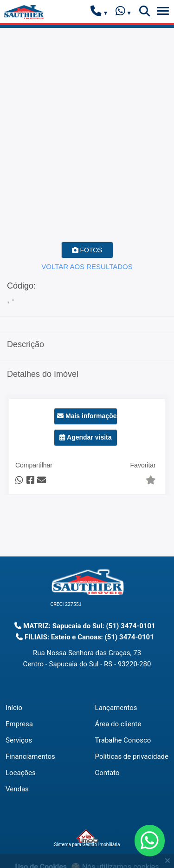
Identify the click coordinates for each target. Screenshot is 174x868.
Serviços (19, 740)
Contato (107, 773)
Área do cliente (118, 724)
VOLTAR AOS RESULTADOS (87, 266)
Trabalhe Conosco (123, 740)
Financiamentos (30, 756)
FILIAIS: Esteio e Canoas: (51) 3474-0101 (85, 637)
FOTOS (87, 250)
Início (14, 708)
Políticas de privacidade (132, 756)
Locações (21, 773)
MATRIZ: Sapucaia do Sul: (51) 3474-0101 (85, 626)
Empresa (19, 724)
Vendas (17, 789)
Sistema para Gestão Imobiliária (87, 838)
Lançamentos (116, 708)
